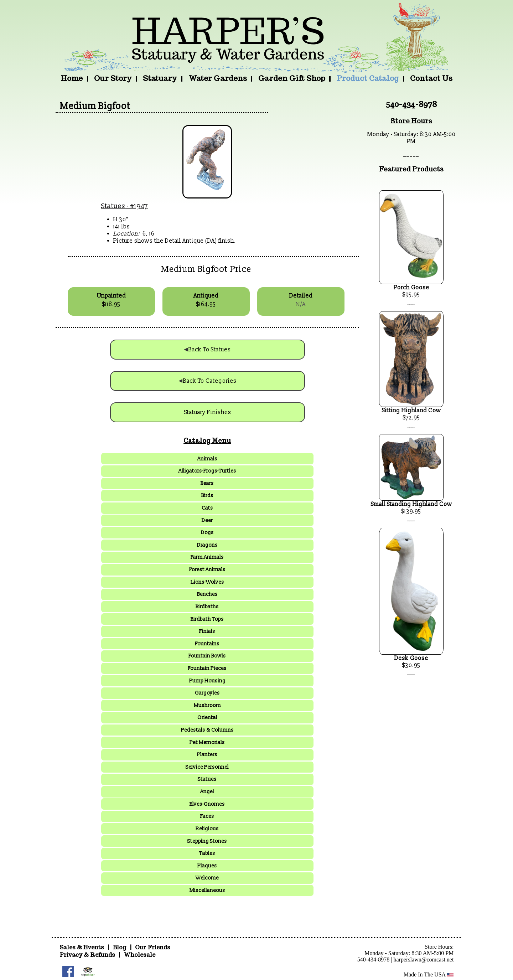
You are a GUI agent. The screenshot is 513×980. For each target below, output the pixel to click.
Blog (120, 947)
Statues (113, 206)
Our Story (113, 78)
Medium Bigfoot (95, 106)
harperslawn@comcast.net (424, 960)
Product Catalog (368, 78)
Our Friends (153, 947)
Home (72, 78)
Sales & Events (82, 947)
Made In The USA (429, 974)
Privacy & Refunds (87, 955)
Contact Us (431, 78)
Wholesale (139, 955)
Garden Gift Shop (292, 78)
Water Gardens (218, 78)
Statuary (160, 78)
